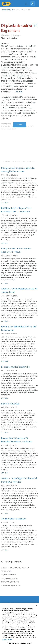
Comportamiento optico (10, 578)
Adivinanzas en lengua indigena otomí (15, 568)
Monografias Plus (7, 10)
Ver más (20, 125)
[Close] (37, 610)
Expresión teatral (7, 571)
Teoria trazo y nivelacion (10, 582)
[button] (35, 28)
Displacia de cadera (24, 10)
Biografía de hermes (8, 575)
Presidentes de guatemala (11, 585)
